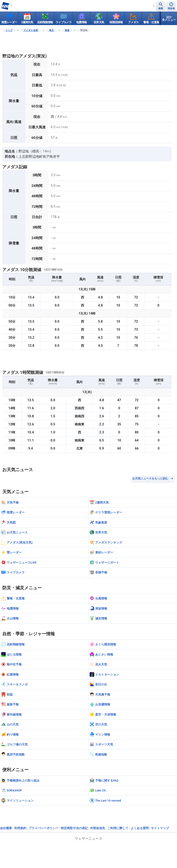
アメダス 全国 (31, 30)
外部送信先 (98, 828)
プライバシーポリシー (44, 828)
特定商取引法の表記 (74, 828)
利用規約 (20, 828)
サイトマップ (160, 828)
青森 (67, 30)
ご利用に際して (118, 828)
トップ (9, 30)
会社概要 (6, 828)
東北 (51, 30)
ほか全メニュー (169, 18)
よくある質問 (140, 828)
